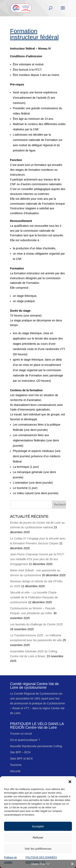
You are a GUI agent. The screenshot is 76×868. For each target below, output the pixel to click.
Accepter (38, 826)
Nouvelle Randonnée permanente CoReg (36, 746)
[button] (70, 781)
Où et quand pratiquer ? (25, 740)
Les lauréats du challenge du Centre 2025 (36, 624)
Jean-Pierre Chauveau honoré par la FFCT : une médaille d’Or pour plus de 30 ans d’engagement (38, 559)
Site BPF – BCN (20, 752)
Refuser (38, 837)
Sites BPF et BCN (21, 759)
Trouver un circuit (21, 734)
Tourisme (16, 765)
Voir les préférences (38, 849)
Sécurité (15, 771)
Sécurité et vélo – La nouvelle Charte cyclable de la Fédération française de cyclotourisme (34, 597)
